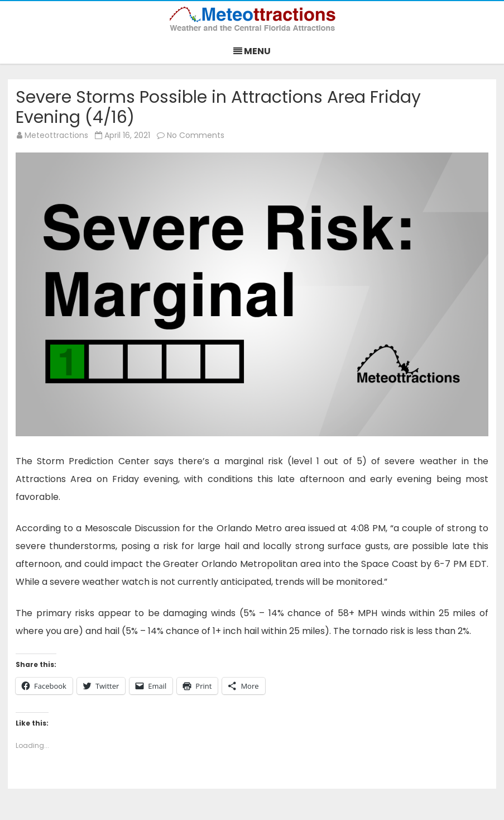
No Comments (196, 135)
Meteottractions (56, 135)
